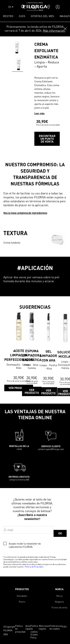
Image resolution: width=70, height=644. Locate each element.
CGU (64, 627)
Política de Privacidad (34, 567)
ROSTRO (8, 16)
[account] (58, 7)
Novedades (22, 596)
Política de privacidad (20, 629)
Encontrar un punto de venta (47, 139)
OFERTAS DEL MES (42, 16)
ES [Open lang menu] (11, 7)
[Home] (35, 9)
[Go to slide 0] (18, 64)
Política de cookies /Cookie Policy (34, 632)
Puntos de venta (59, 608)
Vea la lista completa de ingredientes (25, 213)
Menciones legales (44, 627)
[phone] (34, 7)
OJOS (22, 16)
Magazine (59, 602)
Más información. (54, 30)
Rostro (22, 602)
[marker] (49, 7)
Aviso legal (28, 627)
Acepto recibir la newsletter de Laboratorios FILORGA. (25, 545)
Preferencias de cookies (56, 627)
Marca (59, 596)
